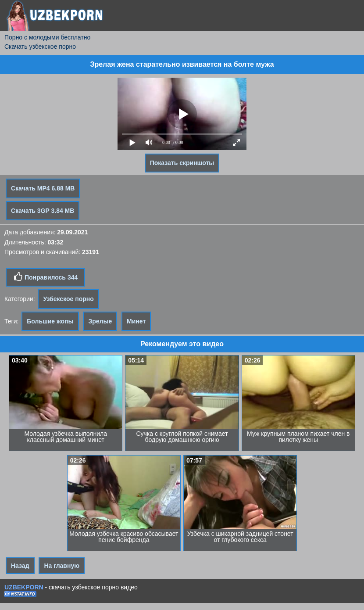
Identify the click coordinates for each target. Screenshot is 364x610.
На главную (62, 566)
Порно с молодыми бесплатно (47, 37)
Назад (20, 566)
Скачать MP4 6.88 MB (43, 188)
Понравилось (45, 277)
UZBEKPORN (24, 587)
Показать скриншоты (182, 163)
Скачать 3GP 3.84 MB (43, 211)
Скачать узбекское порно (40, 47)
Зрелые (100, 321)
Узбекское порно (68, 299)
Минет (136, 321)
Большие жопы (50, 321)
